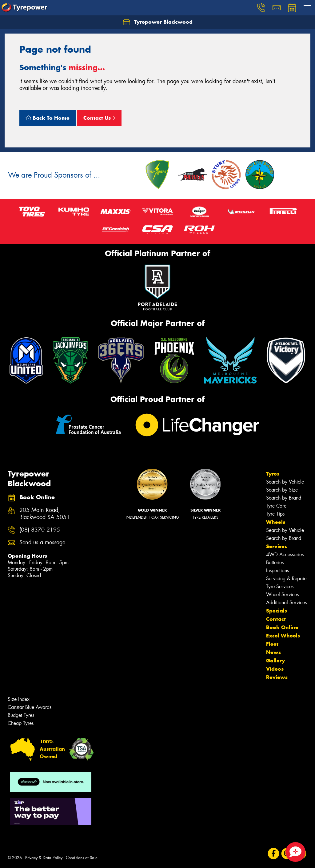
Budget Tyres (21, 715)
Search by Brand (284, 498)
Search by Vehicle (285, 482)
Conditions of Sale (82, 858)
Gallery (275, 661)
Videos (275, 669)
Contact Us (99, 118)
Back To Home (48, 118)
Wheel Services (282, 595)
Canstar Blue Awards (30, 707)
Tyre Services (280, 587)
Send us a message (42, 542)
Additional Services (286, 603)
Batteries (275, 563)
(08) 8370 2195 (40, 530)
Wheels (276, 522)
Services (277, 546)
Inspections (277, 571)
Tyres (273, 474)
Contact (276, 619)
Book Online (282, 627)
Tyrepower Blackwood (158, 22)
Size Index (19, 699)
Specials (277, 611)
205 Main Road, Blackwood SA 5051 (45, 514)
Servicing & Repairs (287, 579)
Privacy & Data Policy (44, 858)
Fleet (272, 644)
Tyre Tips (275, 514)
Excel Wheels (283, 636)
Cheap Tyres (21, 723)
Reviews (277, 677)
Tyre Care (276, 506)
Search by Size (282, 490)
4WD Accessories (285, 555)
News (273, 652)
